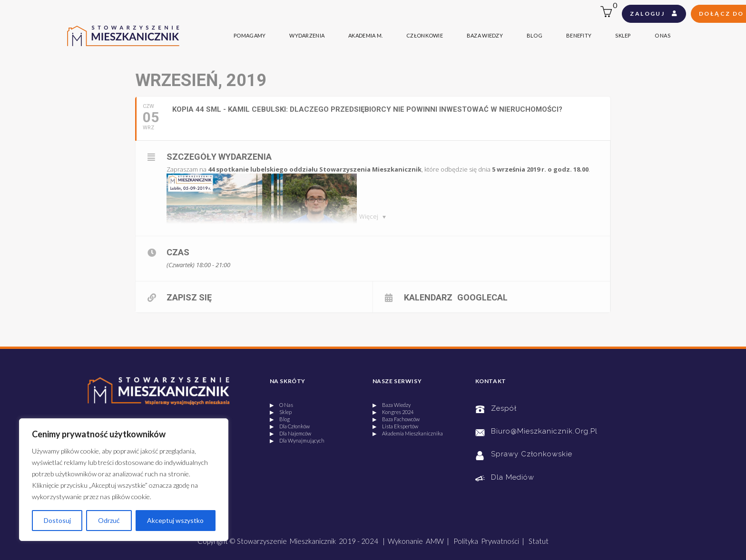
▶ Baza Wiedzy (392, 405)
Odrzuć (109, 520)
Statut (539, 541)
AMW (435, 541)
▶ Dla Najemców (290, 433)
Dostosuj (57, 520)
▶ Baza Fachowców (396, 419)
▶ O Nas (281, 405)
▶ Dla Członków (290, 426)
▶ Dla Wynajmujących (297, 440)
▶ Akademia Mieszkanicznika (408, 433)
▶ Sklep (281, 412)
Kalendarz (428, 297)
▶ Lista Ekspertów (395, 426)
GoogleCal (482, 297)
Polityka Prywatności (486, 541)
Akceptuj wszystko (175, 520)
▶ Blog (280, 419)
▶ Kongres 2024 (393, 412)
